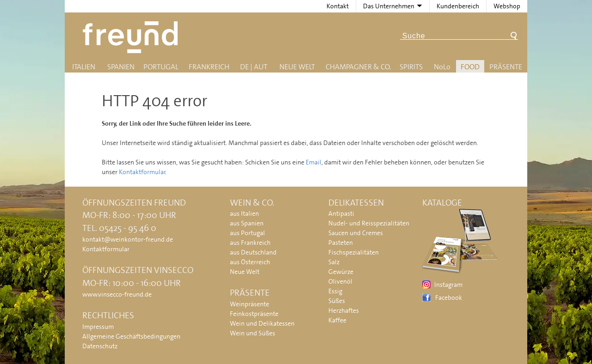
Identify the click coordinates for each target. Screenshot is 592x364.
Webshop (507, 6)
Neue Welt (297, 67)
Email (314, 162)
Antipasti (341, 213)
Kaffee (337, 320)
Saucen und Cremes (356, 233)
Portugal (161, 67)
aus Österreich (250, 262)
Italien (84, 67)
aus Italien (244, 213)
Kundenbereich (458, 6)
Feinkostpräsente (254, 314)
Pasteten (341, 243)
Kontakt (338, 6)
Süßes (337, 301)
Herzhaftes (344, 310)
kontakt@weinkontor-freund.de (128, 239)
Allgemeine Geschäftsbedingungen (131, 336)
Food (470, 67)
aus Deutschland (253, 252)
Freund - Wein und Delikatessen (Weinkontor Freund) (132, 37)
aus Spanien (247, 223)
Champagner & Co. (358, 67)
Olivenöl (340, 281)
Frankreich (209, 67)
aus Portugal (247, 233)
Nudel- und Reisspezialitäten (369, 223)
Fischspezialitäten (354, 252)
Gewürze (341, 272)
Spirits (411, 67)
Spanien (121, 67)
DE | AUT (254, 67)
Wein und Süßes (253, 333)
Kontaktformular (142, 172)
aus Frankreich (250, 243)
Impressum (98, 327)
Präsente (506, 67)
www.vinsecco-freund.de (117, 294)
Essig (335, 291)
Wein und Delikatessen (262, 323)
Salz (334, 262)
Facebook (449, 297)
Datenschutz (100, 346)
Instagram (448, 285)
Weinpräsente (250, 304)
